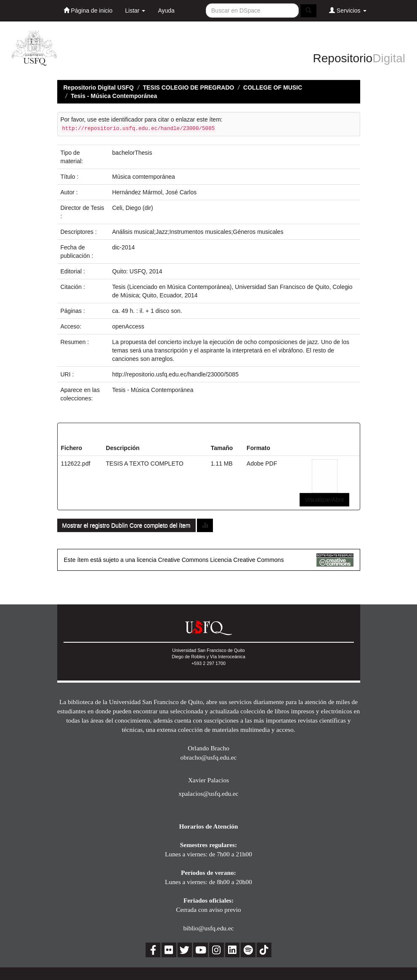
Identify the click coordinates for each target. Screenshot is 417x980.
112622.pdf (76, 464)
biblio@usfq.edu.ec (208, 928)
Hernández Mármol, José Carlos (154, 192)
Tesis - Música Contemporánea (114, 96)
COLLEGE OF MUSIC (273, 87)
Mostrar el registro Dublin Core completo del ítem (126, 525)
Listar (135, 11)
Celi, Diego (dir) (132, 208)
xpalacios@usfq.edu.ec (208, 793)
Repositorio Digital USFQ (99, 87)
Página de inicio (88, 10)
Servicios (348, 10)
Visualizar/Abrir (324, 500)
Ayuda (166, 11)
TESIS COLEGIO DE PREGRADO (188, 87)
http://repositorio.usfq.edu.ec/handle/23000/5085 (175, 374)
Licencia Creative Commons (247, 560)
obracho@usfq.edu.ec (209, 757)
